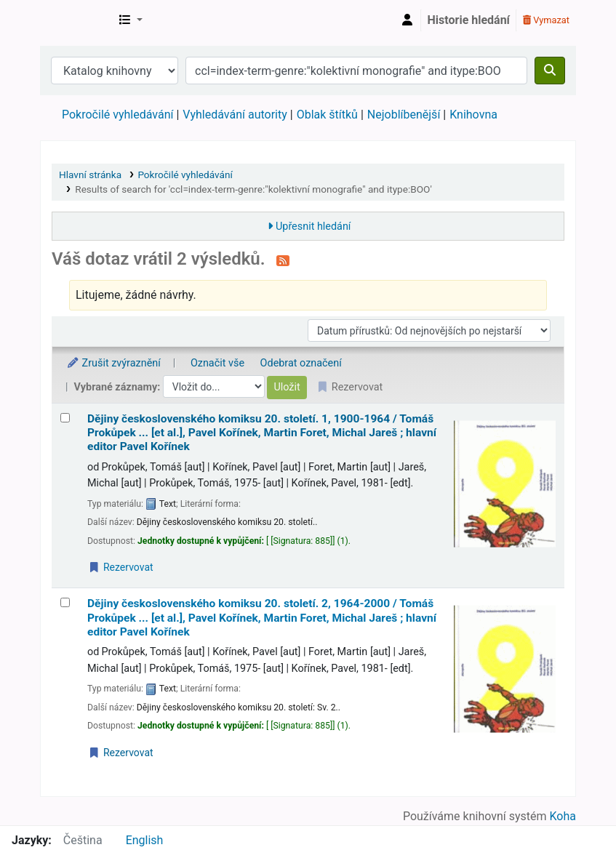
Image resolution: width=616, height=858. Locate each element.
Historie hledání (469, 20)
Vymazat (546, 20)
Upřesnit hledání (313, 226)
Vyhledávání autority (235, 115)
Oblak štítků (327, 115)
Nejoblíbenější (404, 115)
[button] (131, 20)
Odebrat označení (301, 363)
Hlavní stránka (90, 175)
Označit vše (217, 363)
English (145, 840)
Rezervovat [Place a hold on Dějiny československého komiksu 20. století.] (121, 567)
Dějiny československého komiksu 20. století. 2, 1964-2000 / (262, 618)
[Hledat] (550, 71)
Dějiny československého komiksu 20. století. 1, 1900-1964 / (262, 433)
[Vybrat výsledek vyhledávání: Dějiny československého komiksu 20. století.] (65, 418)
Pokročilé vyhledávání (117, 115)
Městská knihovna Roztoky (77, 20)
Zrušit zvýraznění (113, 363)
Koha (563, 816)
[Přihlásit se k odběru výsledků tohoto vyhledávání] (283, 260)
